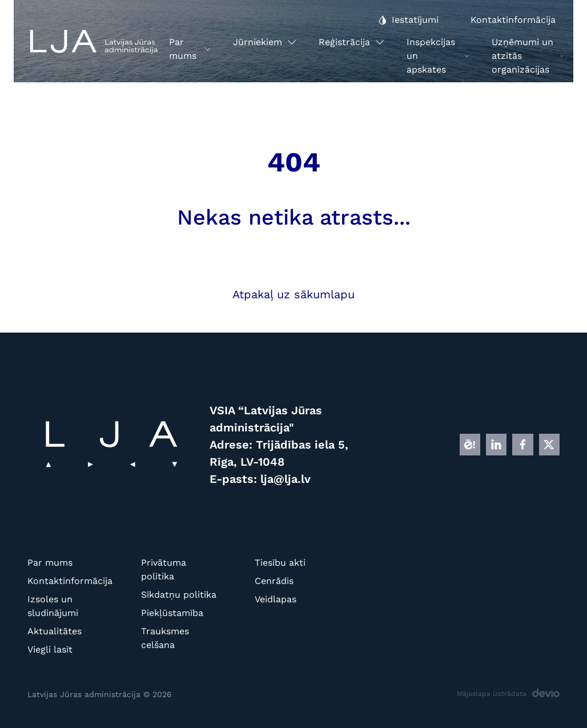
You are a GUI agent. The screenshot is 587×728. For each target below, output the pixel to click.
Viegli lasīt (50, 649)
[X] (549, 445)
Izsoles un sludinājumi (53, 606)
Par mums (50, 563)
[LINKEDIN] (496, 445)
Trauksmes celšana (165, 638)
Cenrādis (274, 581)
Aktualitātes (55, 631)
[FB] (522, 445)
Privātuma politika (164, 569)
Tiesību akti (280, 563)
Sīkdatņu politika (179, 595)
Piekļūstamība (172, 613)
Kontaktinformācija (66, 581)
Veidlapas (276, 599)
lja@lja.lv (286, 479)
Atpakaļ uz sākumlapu (293, 294)
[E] (470, 445)
